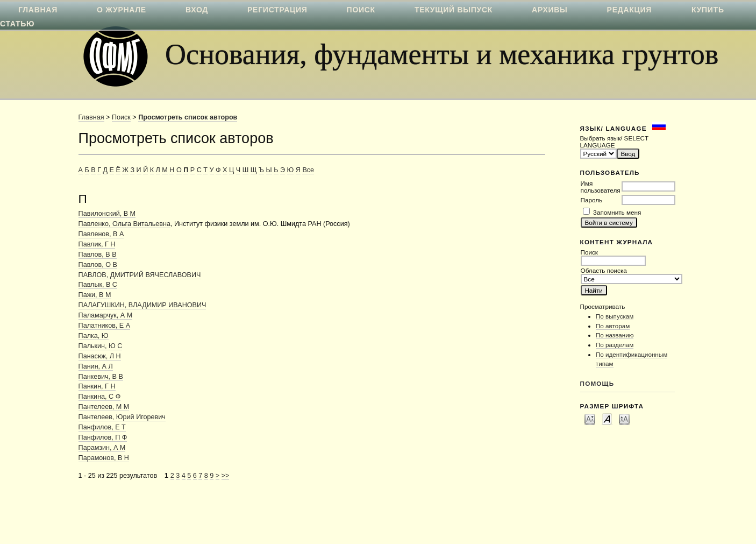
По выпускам (615, 316)
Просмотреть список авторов (188, 117)
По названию (615, 335)
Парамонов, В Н (104, 458)
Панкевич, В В (101, 377)
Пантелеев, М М (104, 407)
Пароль (592, 200)
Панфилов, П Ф (103, 437)
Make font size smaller (590, 419)
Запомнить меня (617, 212)
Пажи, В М (95, 295)
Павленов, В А (101, 234)
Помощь (597, 383)
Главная (91, 117)
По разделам (615, 345)
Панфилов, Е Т (102, 427)
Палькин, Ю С (101, 346)
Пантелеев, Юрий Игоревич (122, 417)
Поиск (121, 117)
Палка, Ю (94, 336)
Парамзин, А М (102, 448)
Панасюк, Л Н (100, 356)
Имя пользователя (601, 187)
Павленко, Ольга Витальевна (124, 224)
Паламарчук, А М (106, 315)
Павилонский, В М (107, 214)
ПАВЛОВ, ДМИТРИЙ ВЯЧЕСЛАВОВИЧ (140, 275)
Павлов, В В (98, 255)
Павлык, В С (98, 285)
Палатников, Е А (105, 326)
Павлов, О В (98, 265)
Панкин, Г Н (97, 386)
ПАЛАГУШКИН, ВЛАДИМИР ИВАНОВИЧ (142, 305)
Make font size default (607, 419)
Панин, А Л (96, 366)
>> (226, 476)
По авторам (613, 326)
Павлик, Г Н (97, 244)
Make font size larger (624, 419)
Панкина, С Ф (100, 397)
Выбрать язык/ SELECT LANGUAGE (614, 142)
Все (308, 170)
